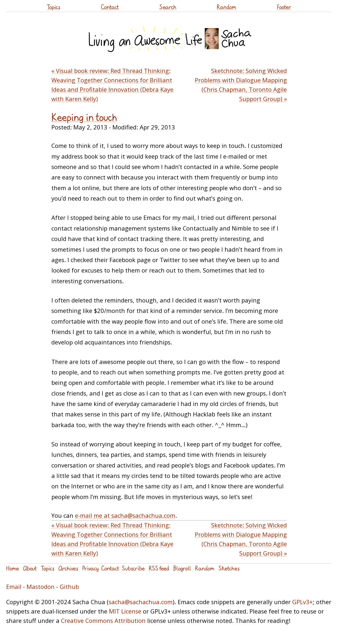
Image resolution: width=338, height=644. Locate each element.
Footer (284, 7)
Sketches (229, 568)
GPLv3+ (302, 602)
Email (14, 587)
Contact (110, 7)
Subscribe (133, 568)
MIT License (125, 611)
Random (226, 7)
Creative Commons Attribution (103, 621)
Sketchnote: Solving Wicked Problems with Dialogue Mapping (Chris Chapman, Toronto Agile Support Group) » (241, 85)
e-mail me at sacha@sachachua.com (125, 515)
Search (168, 7)
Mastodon (41, 587)
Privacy (90, 568)
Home (13, 568)
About (30, 568)
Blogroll (182, 568)
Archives (68, 568)
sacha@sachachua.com (141, 602)
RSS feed (159, 568)
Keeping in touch (84, 117)
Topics (53, 7)
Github (69, 587)
